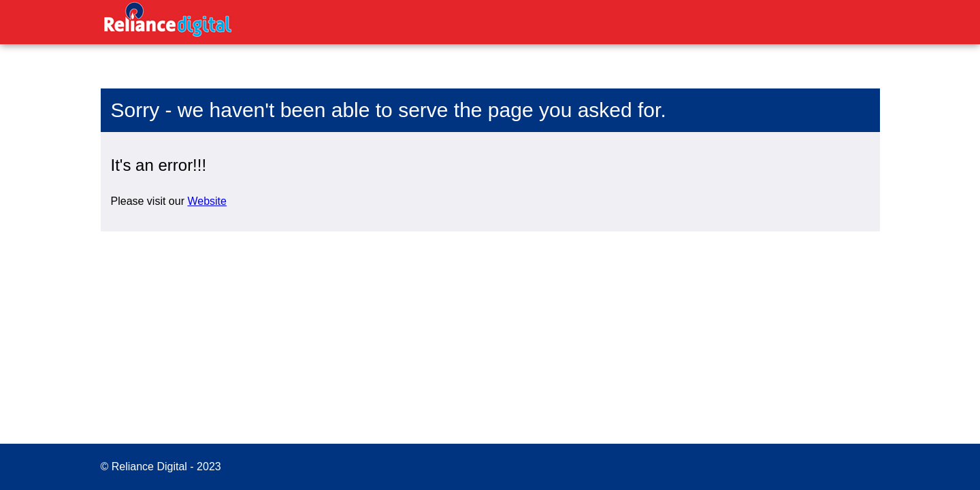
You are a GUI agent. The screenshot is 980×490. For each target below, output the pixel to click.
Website (207, 201)
